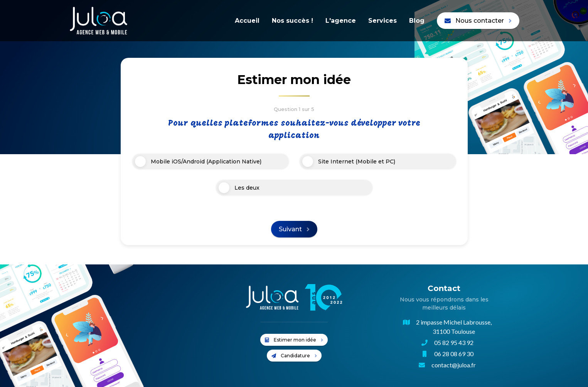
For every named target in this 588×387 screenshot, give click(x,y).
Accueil (247, 21)
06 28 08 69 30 (454, 354)
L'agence (341, 21)
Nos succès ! (292, 21)
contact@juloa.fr (454, 365)
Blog (417, 21)
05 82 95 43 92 (454, 342)
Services (382, 21)
